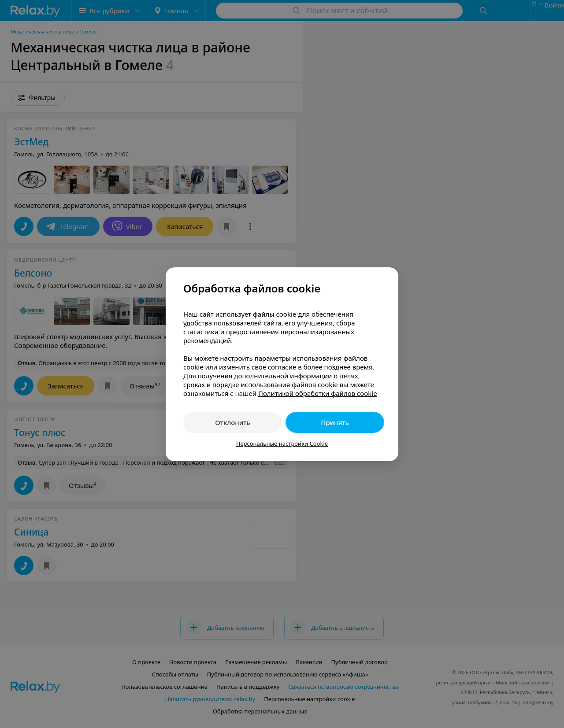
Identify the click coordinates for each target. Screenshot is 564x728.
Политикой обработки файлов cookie (318, 393)
